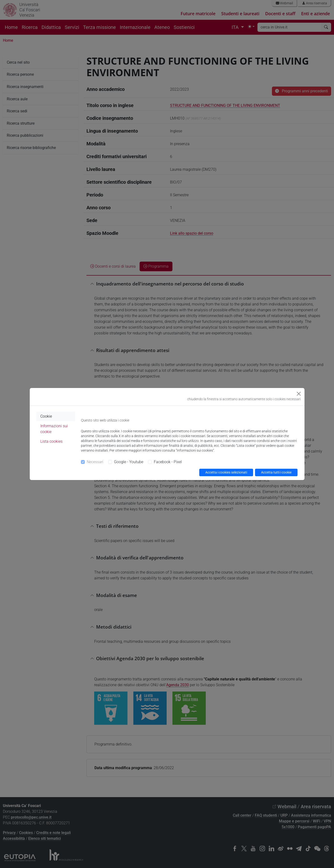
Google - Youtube (129, 462)
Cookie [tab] (46, 416)
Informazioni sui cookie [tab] (54, 429)
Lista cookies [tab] (51, 441)
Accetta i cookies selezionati (226, 472)
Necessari (95, 462)
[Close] (299, 394)
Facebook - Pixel (168, 462)
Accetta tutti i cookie (276, 472)
